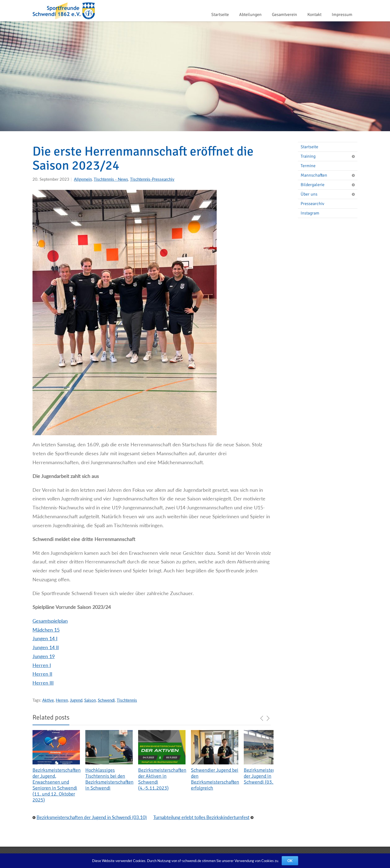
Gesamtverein (285, 15)
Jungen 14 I (45, 638)
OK (290, 861)
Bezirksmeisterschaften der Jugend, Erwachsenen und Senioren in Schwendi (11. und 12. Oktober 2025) (57, 785)
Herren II (42, 674)
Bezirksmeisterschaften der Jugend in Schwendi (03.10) (268, 776)
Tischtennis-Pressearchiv (152, 179)
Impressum (342, 15)
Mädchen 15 (46, 630)
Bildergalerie (329, 185)
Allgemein (83, 179)
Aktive (48, 700)
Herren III (43, 683)
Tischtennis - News (111, 179)
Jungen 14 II (46, 647)
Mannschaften (329, 175)
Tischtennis (127, 700)
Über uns (329, 194)
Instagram (310, 213)
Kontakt (314, 15)
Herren (62, 700)
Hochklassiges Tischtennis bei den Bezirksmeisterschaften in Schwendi (109, 779)
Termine (308, 166)
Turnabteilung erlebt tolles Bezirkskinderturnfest (201, 817)
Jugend (76, 700)
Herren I (42, 665)
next (268, 718)
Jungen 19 (44, 656)
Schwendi (106, 700)
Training (329, 156)
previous (262, 718)
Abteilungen (250, 15)
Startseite (220, 15)
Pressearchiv (312, 204)
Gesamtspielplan (50, 621)
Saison (90, 700)
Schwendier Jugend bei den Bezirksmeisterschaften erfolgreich (215, 779)
